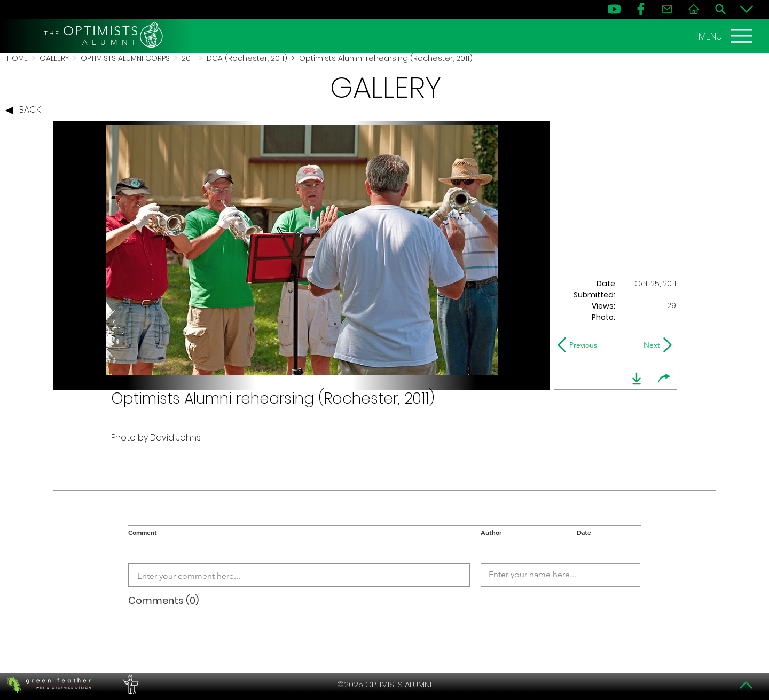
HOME (17, 58)
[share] (664, 379)
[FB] (641, 9)
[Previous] (580, 345)
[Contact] (667, 9)
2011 (188, 58)
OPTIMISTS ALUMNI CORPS (125, 58)
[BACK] (26, 111)
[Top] (747, 685)
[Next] (650, 345)
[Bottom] (747, 9)
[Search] (720, 9)
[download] (637, 379)
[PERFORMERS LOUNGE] (129, 685)
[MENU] (727, 36)
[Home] (694, 9)
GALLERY (54, 58)
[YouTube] (614, 9)
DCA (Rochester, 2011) (247, 58)
